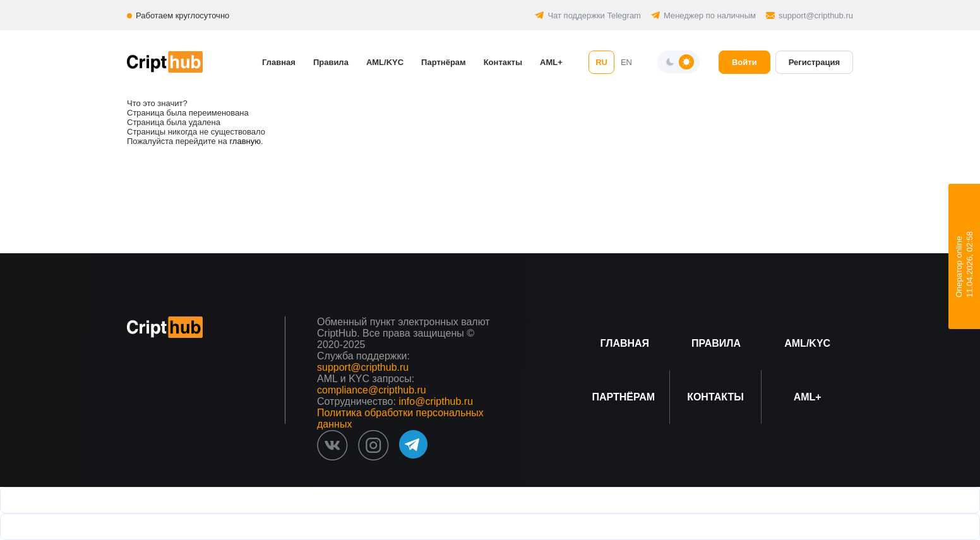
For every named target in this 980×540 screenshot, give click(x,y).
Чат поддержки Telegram (594, 15)
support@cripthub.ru (816, 15)
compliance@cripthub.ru (372, 390)
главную (245, 141)
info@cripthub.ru (436, 401)
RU (601, 62)
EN (626, 62)
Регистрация (814, 62)
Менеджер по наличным (710, 15)
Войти (744, 62)
